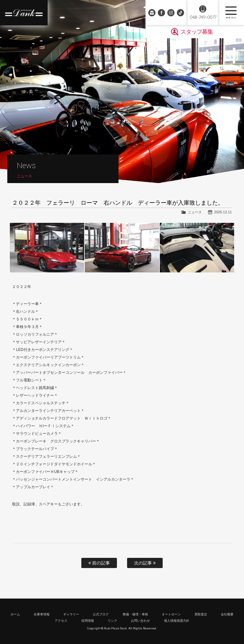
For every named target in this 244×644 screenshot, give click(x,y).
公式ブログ (101, 614)
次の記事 (145, 563)
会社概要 (227, 614)
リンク (112, 621)
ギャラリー (71, 614)
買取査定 (201, 614)
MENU (231, 13)
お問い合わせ (152, 13)
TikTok (180, 13)
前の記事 (99, 563)
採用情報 (88, 621)
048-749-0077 (203, 17)
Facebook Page (161, 13)
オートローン (171, 614)
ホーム (15, 614)
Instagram (171, 13)
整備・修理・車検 (135, 614)
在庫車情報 (42, 614)
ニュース (195, 212)
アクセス (61, 621)
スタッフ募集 (197, 32)
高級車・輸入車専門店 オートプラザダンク (24, 13)
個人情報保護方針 (177, 621)
